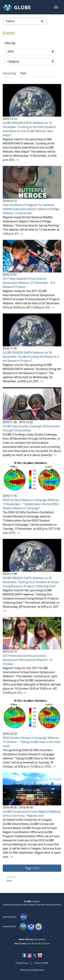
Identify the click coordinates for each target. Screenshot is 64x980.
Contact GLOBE (41, 963)
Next (9, 881)
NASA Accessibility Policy (32, 970)
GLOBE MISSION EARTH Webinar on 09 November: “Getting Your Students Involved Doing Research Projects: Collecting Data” (31, 582)
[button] (56, 7)
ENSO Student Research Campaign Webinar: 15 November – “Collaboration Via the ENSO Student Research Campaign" (31, 504)
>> (17, 160)
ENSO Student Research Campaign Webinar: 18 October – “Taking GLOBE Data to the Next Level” (31, 742)
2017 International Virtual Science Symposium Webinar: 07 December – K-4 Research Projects (29, 283)
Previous (12, 877)
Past (23, 73)
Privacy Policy (22, 963)
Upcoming (9, 73)
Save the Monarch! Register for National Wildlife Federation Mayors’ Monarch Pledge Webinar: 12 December (31, 209)
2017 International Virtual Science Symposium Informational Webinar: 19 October (27, 660)
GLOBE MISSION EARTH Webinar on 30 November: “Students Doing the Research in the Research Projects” (31, 357)
